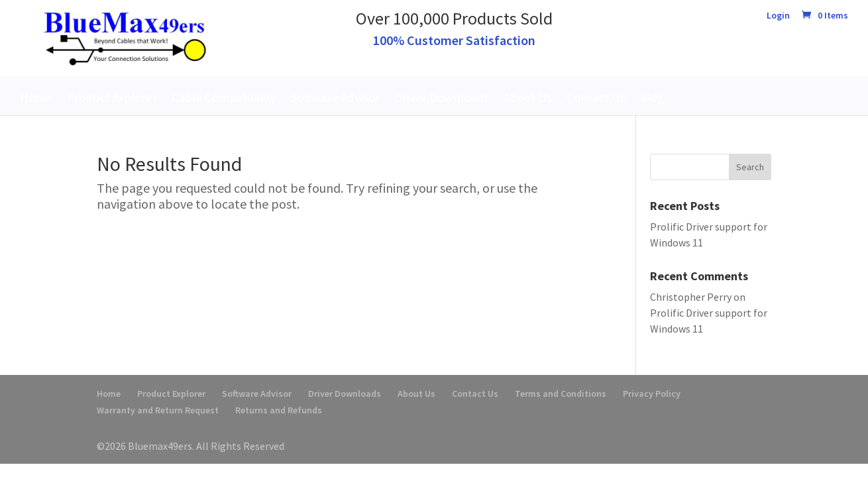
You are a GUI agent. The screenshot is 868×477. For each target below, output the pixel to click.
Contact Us (596, 97)
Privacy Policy (652, 394)
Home (36, 97)
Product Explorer (112, 97)
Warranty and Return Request (158, 410)
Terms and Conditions (561, 394)
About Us (528, 97)
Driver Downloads (442, 97)
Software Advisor (335, 97)
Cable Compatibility (224, 97)
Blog (652, 97)
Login (778, 16)
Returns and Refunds (279, 410)
